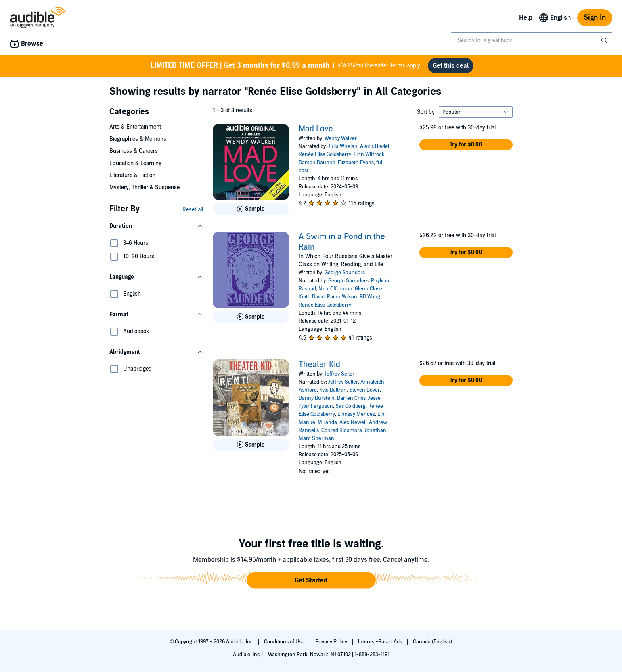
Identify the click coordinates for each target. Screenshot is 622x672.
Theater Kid (319, 365)
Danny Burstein (317, 398)
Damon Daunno (317, 163)
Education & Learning (135, 163)
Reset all (193, 210)
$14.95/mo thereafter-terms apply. (286, 66)
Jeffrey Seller (339, 374)
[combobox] (532, 40)
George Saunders (345, 273)
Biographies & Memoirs (138, 139)
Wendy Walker (341, 138)
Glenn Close (369, 289)
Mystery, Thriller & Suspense (145, 187)
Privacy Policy (332, 642)
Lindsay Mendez (356, 414)
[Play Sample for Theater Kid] (251, 445)
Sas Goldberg (351, 406)
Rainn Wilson (342, 297)
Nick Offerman (335, 289)
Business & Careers (134, 151)
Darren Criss (351, 398)
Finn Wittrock (369, 154)
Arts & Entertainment (135, 127)
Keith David (312, 297)
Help (526, 18)
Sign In (595, 18)
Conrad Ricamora (342, 430)
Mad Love (316, 129)
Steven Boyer (364, 390)
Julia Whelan (343, 146)
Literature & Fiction (132, 175)
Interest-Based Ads (381, 642)
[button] (156, 226)
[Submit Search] (605, 40)
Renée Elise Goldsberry (325, 154)
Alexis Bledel (375, 146)
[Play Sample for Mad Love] (251, 209)
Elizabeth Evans (356, 163)
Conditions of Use (285, 642)
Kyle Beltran (333, 390)
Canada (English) (432, 642)
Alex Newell (353, 422)
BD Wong (370, 297)
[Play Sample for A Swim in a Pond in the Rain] (251, 317)
